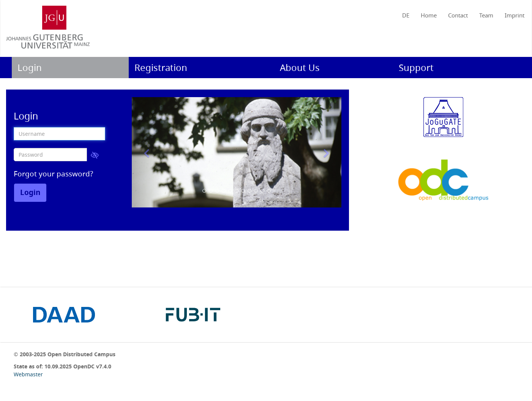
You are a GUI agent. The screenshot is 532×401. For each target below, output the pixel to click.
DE (406, 15)
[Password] (50, 155)
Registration (161, 68)
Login (30, 68)
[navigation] (266, 14)
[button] (148, 152)
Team (486, 15)
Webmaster (28, 374)
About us (300, 68)
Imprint (515, 15)
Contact (458, 15)
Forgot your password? (53, 174)
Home (429, 15)
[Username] (59, 134)
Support (416, 68)
